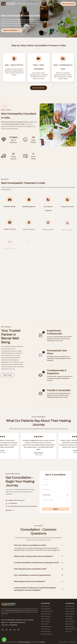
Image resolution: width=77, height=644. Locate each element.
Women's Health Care (71, 629)
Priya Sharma (38, 453)
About (24, 4)
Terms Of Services (63, 642)
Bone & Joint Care (70, 611)
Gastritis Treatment (46, 632)
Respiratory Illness (45, 606)
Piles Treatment (45, 624)
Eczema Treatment (46, 619)
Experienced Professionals (56, 332)
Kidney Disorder (69, 624)
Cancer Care (68, 632)
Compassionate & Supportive (58, 372)
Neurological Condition (47, 634)
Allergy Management (46, 609)
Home (19, 4)
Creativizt (43, 642)
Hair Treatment (69, 619)
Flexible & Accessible (60, 390)
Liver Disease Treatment (47, 611)
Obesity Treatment (46, 616)
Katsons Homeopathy (24, 642)
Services (30, 4)
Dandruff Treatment (46, 614)
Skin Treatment (69, 616)
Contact (36, 4)
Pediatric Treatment (70, 622)
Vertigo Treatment (45, 622)
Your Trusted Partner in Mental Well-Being (11, 338)
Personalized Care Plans (58, 352)
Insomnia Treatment (70, 609)
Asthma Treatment (46, 629)
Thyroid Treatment (70, 606)
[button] (36, 35)
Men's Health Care (70, 627)
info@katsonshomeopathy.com (16, 502)
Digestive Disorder (70, 614)
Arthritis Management (46, 627)
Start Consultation (38, 88)
